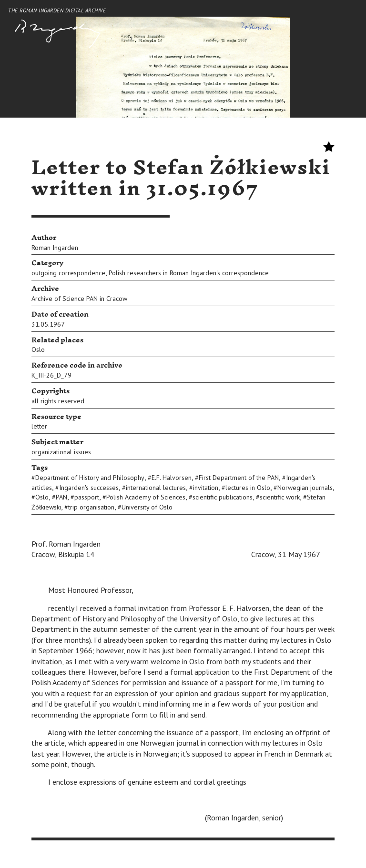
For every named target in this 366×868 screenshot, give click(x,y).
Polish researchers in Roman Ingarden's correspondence (189, 273)
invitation (206, 488)
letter (39, 426)
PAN (61, 497)
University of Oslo (147, 507)
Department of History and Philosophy (90, 478)
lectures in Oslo (248, 488)
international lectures (156, 488)
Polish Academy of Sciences (146, 497)
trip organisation (91, 507)
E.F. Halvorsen (172, 478)
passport (87, 497)
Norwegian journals (305, 488)
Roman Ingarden (55, 248)
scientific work (280, 497)
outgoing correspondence (68, 273)
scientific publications (223, 497)
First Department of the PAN (239, 478)
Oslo (38, 349)
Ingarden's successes (89, 488)
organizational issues (61, 452)
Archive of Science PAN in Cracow (79, 299)
